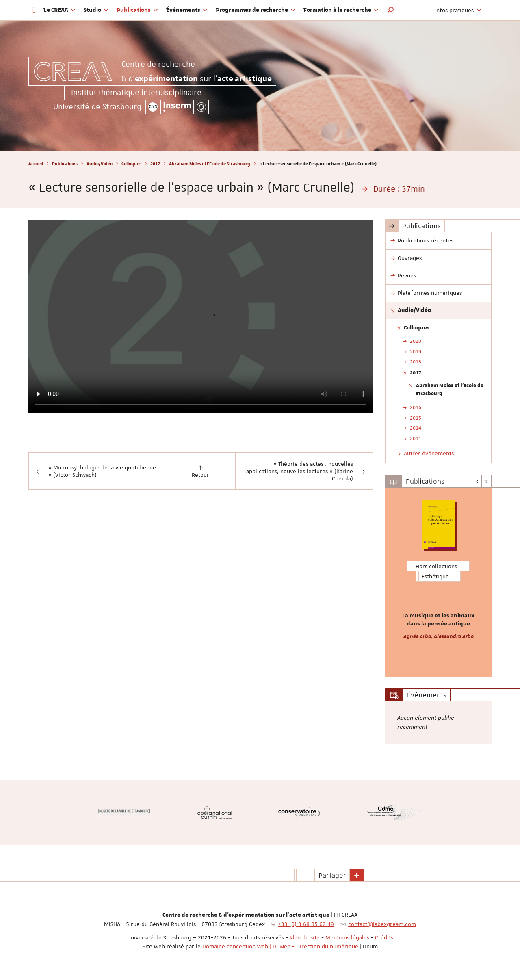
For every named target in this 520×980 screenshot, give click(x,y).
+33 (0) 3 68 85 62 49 (306, 924)
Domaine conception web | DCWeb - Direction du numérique (280, 946)
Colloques (131, 163)
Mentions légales (347, 937)
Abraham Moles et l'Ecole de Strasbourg (210, 163)
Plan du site (305, 937)
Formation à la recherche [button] (341, 10)
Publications (65, 163)
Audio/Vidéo (100, 163)
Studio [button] (96, 10)
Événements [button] (187, 10)
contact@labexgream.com (382, 924)
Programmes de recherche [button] (256, 10)
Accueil (36, 163)
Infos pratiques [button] (458, 10)
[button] (391, 10)
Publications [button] (137, 10)
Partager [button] (332, 875)
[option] (439, 582)
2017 (155, 163)
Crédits (384, 937)
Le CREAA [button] (60, 10)
